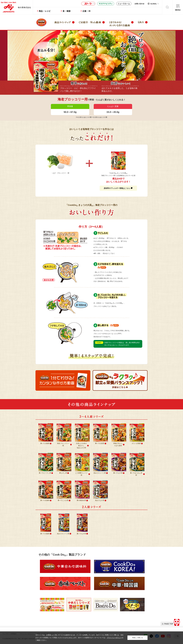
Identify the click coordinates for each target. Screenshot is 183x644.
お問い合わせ (139, 4)
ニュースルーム (124, 4)
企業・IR (94, 11)
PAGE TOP (167, 622)
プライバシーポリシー (114, 638)
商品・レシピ (52, 11)
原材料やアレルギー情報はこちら (118, 188)
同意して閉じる (138, 638)
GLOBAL (154, 4)
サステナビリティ (106, 4)
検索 (167, 7)
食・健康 (74, 11)
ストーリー (88, 4)
